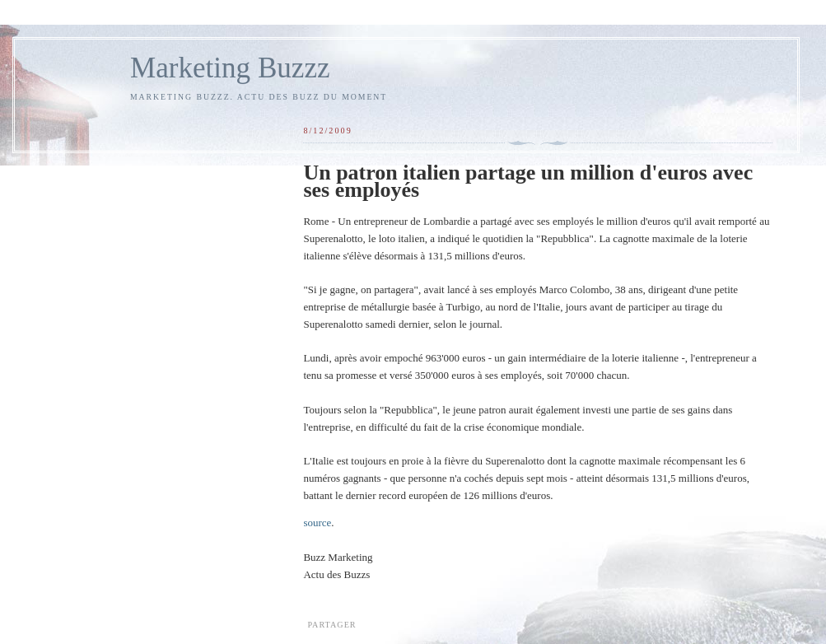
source (317, 523)
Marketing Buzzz (230, 68)
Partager (331, 625)
